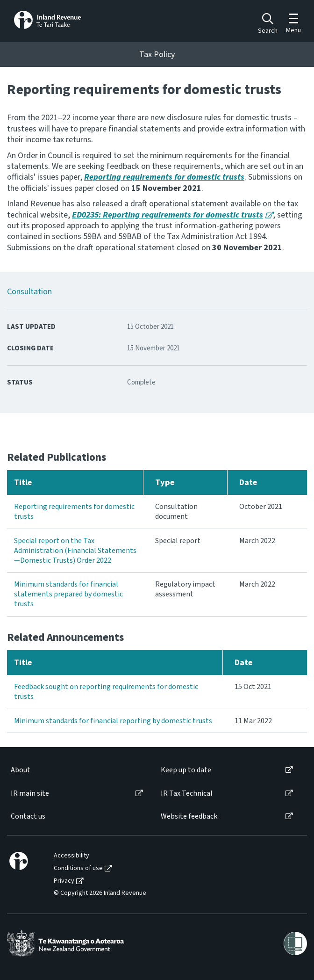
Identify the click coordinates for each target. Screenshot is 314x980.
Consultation (29, 292)
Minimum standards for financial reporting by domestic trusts (113, 721)
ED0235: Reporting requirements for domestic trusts (168, 215)
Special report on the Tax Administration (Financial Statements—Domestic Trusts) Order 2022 (75, 551)
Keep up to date (186, 770)
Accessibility (71, 856)
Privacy (64, 881)
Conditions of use (78, 868)
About (21, 770)
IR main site (30, 794)
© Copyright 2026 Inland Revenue (100, 893)
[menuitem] (76, 770)
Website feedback (189, 817)
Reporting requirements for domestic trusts (74, 512)
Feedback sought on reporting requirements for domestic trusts (106, 692)
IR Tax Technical (187, 794)
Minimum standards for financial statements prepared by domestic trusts (68, 594)
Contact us (28, 817)
